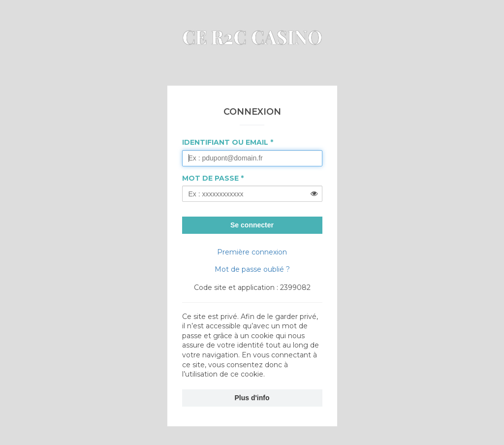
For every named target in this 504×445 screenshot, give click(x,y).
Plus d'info (252, 398)
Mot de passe (210, 178)
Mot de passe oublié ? (252, 269)
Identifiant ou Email (225, 142)
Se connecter (252, 225)
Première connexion (252, 252)
